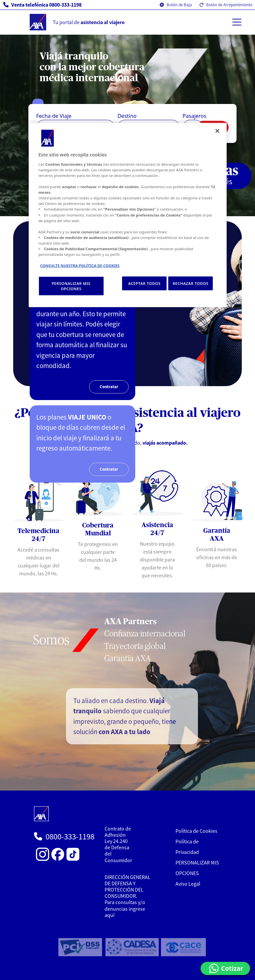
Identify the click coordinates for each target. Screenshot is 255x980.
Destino (127, 116)
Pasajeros (194, 116)
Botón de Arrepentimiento (226, 5)
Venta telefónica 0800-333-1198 (42, 5)
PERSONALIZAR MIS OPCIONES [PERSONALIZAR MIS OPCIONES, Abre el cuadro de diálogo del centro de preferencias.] (71, 286)
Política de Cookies (196, 831)
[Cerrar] (217, 131)
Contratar (109, 387)
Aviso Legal (188, 884)
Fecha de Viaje (54, 116)
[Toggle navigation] (237, 22)
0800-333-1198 (70, 836)
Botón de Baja (176, 5)
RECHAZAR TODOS (190, 283)
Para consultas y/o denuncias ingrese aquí (125, 908)
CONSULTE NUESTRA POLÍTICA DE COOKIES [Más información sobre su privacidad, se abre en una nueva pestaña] (80, 266)
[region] (128, 215)
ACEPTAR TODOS (144, 283)
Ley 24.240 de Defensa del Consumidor (118, 851)
